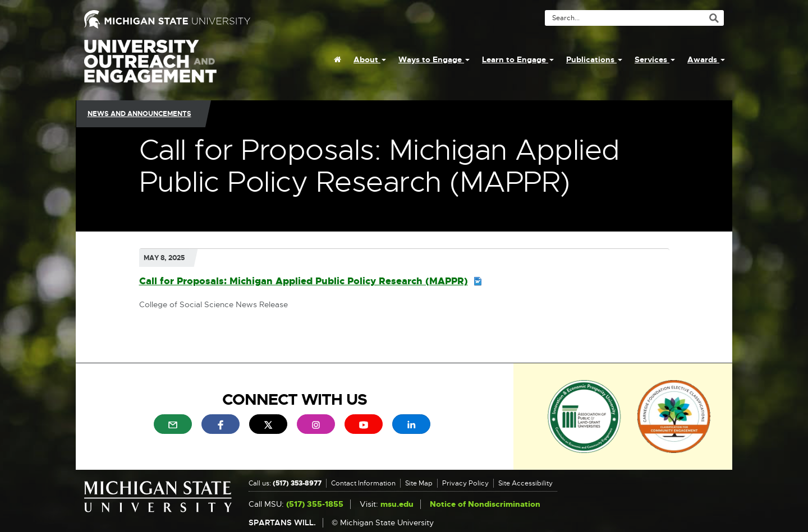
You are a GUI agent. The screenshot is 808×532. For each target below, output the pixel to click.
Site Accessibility (525, 483)
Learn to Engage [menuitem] (518, 59)
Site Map (419, 483)
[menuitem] (338, 59)
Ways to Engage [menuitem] (434, 59)
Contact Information (363, 483)
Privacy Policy (465, 483)
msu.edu (397, 504)
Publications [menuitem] (594, 59)
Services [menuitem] (655, 59)
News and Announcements (139, 114)
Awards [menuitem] (706, 59)
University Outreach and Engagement (150, 67)
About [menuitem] (370, 59)
